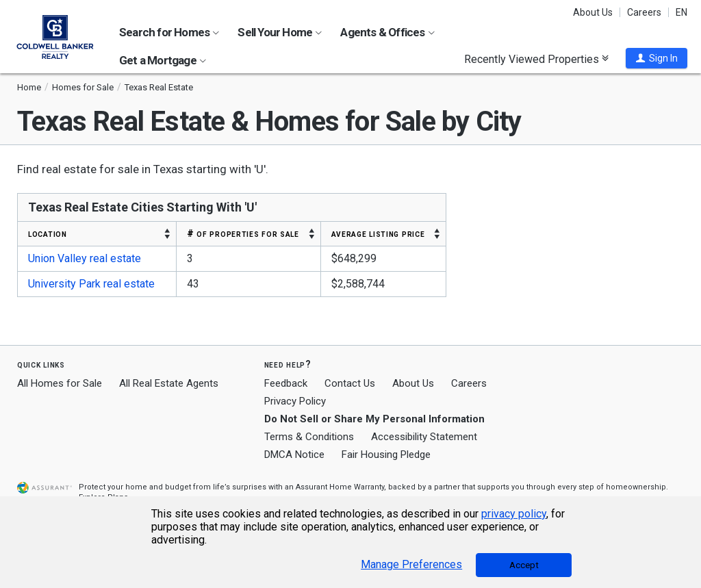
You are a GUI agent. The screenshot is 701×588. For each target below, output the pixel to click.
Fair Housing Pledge (386, 455)
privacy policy (514, 514)
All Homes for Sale (60, 383)
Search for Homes (169, 32)
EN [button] (681, 12)
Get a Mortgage (163, 60)
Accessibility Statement (424, 437)
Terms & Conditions (309, 437)
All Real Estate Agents (169, 383)
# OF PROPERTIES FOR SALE (243, 233)
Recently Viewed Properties (536, 59)
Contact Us (350, 383)
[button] (657, 58)
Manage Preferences (411, 565)
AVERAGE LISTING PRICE (378, 233)
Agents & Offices (387, 32)
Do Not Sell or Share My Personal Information (374, 419)
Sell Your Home (280, 32)
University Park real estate (91, 284)
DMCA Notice (294, 455)
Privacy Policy (295, 401)
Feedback (286, 384)
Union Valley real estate (85, 258)
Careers (644, 12)
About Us (593, 12)
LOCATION (48, 233)
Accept (524, 565)
